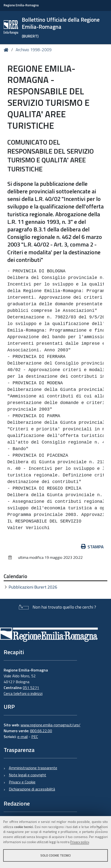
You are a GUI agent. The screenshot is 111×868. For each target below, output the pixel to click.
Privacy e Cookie (22, 782)
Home (7, 50)
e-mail (22, 737)
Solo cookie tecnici (55, 855)
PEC (35, 737)
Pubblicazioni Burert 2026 (33, 587)
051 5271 (31, 688)
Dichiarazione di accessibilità (32, 789)
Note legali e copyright (28, 775)
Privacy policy (80, 842)
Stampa (92, 547)
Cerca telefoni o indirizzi (23, 693)
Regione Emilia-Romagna (21, 5)
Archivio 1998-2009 (34, 50)
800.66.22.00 (41, 731)
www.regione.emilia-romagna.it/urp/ (50, 725)
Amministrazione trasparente (33, 768)
